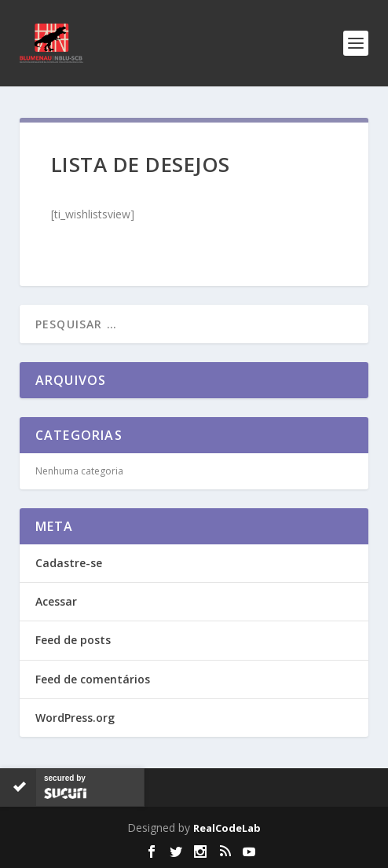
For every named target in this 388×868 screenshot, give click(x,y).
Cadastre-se (69, 563)
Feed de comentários (93, 679)
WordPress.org (75, 718)
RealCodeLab (227, 828)
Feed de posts (73, 640)
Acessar (56, 601)
